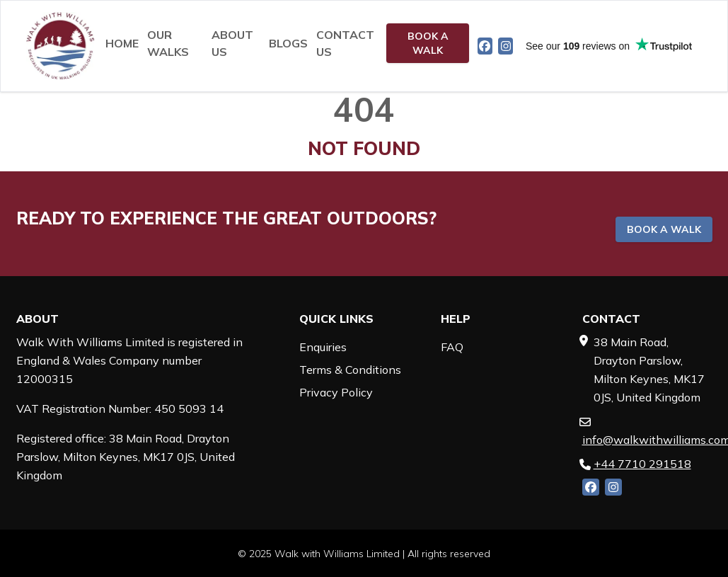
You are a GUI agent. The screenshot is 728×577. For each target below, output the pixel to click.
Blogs (288, 43)
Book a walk (428, 43)
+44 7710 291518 (642, 464)
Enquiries (323, 347)
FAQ (452, 347)
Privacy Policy (336, 392)
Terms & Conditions (350, 370)
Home (122, 43)
